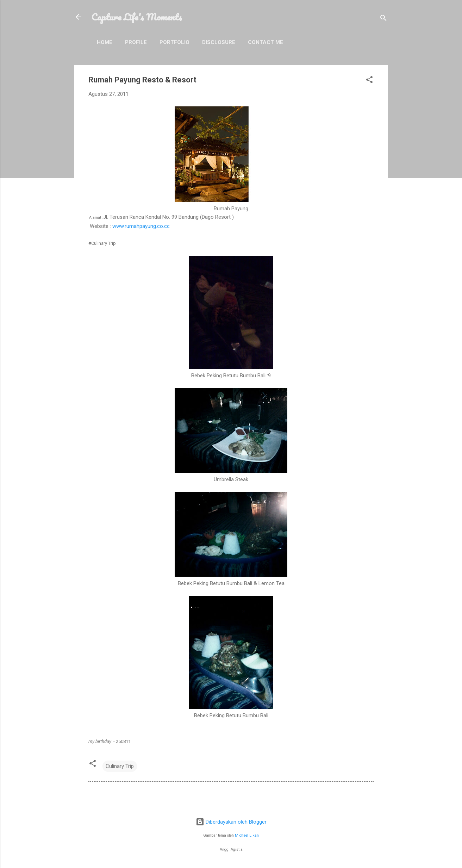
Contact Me (266, 42)
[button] (369, 81)
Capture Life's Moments (137, 17)
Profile (136, 42)
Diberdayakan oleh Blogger (231, 822)
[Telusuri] (383, 19)
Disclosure (219, 42)
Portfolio (174, 42)
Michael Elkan (247, 835)
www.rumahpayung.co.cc (141, 226)
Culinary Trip (120, 766)
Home (105, 42)
